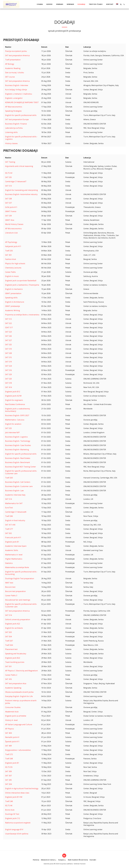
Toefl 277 (9, 529)
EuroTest (9, 508)
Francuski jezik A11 (13, 537)
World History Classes (14, 224)
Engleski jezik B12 (13, 392)
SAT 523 (8, 332)
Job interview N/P (12, 432)
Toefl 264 (9, 645)
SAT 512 (8, 319)
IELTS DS (9, 767)
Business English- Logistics (16, 437)
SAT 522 (8, 323)
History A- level (11, 720)
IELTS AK (9, 805)
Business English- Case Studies (18, 445)
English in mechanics (14, 289)
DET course (10, 77)
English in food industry (15, 520)
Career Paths (10, 272)
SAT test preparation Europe (17, 119)
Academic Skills (12, 550)
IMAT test (9, 583)
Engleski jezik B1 (12, 542)
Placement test (11, 649)
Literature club (11, 233)
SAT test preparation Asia (16, 683)
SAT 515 (8, 357)
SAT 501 (8, 666)
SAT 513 (8, 186)
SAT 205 (8, 780)
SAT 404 (8, 733)
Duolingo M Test (12, 814)
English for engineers (14, 400)
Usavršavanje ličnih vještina (17, 834)
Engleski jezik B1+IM (14, 797)
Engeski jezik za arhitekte (16, 716)
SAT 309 (8, 771)
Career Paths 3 (11, 595)
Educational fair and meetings (18, 600)
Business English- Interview (17, 85)
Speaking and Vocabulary (16, 654)
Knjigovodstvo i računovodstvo (18, 750)
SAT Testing (10, 162)
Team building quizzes (15, 662)
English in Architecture (15, 302)
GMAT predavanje (13, 306)
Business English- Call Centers (18, 482)
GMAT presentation (13, 293)
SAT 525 (8, 344)
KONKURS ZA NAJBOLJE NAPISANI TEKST (22, 102)
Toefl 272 (9, 754)
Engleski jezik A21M (13, 396)
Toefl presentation (13, 60)
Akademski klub (12, 712)
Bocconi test (10, 587)
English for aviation (13, 424)
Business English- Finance (16, 124)
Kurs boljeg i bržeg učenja (16, 90)
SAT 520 (8, 379)
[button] (121, 4)
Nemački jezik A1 (12, 737)
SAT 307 (8, 776)
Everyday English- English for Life (19, 696)
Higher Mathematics (14, 559)
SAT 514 (8, 499)
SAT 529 (8, 374)
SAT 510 (8, 349)
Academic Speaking (13, 688)
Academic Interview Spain (16, 546)
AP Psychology (11, 242)
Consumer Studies (13, 707)
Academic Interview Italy (15, 495)
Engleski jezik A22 (13, 624)
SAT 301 (8, 255)
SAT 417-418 (10, 525)
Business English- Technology (18, 441)
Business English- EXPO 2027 (17, 415)
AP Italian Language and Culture (19, 724)
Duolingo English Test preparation (20, 578)
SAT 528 (8, 353)
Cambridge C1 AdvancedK (16, 512)
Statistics (9, 563)
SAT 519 (8, 362)
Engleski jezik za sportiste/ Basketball (21, 281)
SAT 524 (8, 366)
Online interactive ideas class (17, 793)
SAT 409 (8, 746)
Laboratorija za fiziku (14, 128)
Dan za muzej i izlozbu (15, 72)
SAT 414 (8, 387)
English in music (12, 276)
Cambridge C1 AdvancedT (16, 181)
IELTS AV (9, 173)
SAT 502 (8, 533)
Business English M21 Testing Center (21, 467)
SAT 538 (8, 199)
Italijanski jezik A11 (13, 246)
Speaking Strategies (13, 111)
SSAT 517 (9, 327)
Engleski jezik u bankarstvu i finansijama (22, 285)
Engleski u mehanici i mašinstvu (19, 94)
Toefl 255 (9, 251)
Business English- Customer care (19, 486)
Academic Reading (13, 68)
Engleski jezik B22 (13, 658)
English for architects (14, 628)
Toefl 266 (9, 516)
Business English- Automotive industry (21, 194)
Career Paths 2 (11, 675)
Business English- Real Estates (18, 458)
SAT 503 (8, 632)
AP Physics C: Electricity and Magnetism (21, 671)
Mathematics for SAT (14, 503)
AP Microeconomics (13, 228)
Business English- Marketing (17, 449)
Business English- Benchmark (18, 462)
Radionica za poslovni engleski (18, 823)
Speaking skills (11, 298)
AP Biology (10, 64)
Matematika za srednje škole (17, 567)
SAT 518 (8, 383)
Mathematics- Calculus (15, 420)
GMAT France (11, 211)
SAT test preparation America (17, 55)
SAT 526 (8, 336)
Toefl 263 (9, 478)
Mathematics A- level (14, 555)
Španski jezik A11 (12, 741)
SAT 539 (8, 216)
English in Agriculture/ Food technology (22, 788)
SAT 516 (8, 370)
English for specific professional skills (21, 115)
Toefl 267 (9, 641)
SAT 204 (8, 784)
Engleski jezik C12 (13, 818)
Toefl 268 (9, 759)
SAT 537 (8, 203)
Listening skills (11, 132)
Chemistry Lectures (13, 268)
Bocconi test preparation (15, 591)
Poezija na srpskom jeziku (16, 51)
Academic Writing (13, 310)
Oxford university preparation (18, 619)
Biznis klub (10, 810)
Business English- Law (14, 490)
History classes (11, 143)
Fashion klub (11, 259)
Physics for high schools (15, 263)
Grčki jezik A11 (11, 207)
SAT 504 (8, 636)
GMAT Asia (10, 220)
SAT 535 (8, 177)
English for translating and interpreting (21, 190)
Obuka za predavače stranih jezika (19, 692)
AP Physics (10, 729)
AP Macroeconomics (14, 107)
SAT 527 (8, 340)
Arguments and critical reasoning (19, 166)
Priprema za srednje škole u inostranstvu (22, 315)
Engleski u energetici (14, 98)
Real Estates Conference (15, 404)
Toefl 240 (9, 801)
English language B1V (14, 829)
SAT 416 (8, 679)
